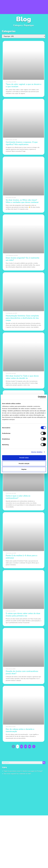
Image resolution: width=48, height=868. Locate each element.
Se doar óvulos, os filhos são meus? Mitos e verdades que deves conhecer (22, 201)
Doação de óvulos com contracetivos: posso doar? (22, 672)
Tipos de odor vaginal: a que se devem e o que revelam (23, 85)
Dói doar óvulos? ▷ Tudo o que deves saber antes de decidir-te (22, 377)
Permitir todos (24, 458)
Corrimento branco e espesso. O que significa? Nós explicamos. (22, 143)
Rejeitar (24, 469)
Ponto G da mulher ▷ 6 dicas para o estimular (21, 557)
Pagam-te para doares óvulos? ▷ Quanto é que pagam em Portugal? (23, 771)
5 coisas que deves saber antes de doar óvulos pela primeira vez (23, 614)
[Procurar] (44, 763)
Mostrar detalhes (37, 452)
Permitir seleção (24, 463)
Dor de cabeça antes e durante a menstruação (20, 730)
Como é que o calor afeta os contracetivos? (18, 497)
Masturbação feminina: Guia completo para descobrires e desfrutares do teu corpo (22, 318)
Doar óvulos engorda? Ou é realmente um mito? (17, 774)
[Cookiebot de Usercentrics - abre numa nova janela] (38, 397)
